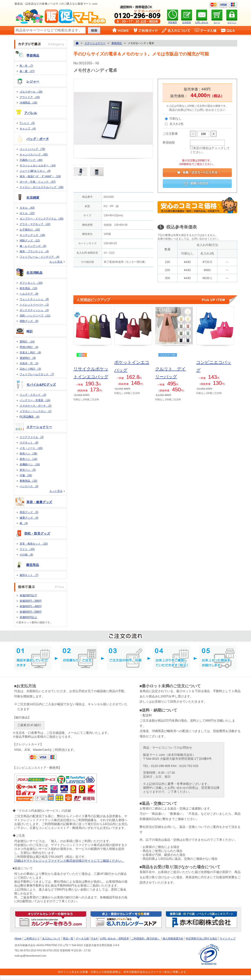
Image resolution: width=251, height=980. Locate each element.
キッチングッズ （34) (32, 235)
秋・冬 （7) (26, 66)
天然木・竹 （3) (29, 363)
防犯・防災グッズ (37, 533)
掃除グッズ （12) (30, 241)
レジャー (33, 81)
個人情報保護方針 (173, 939)
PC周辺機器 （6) (30, 417)
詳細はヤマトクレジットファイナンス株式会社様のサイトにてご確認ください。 (69, 861)
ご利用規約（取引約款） (146, 939)
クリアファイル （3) (32, 437)
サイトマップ (228, 939)
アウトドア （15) (30, 97)
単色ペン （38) (29, 454)
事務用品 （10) (29, 481)
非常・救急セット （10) (34, 544)
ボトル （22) (27, 213)
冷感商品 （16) (29, 103)
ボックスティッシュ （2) (34, 310)
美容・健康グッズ (39, 502)
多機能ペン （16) (30, 464)
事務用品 (117, 43)
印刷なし (176, 119)
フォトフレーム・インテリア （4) (40, 257)
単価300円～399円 (31, 601)
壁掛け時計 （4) (29, 347)
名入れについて (51, 939)
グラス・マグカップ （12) (35, 224)
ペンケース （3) (29, 486)
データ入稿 (82, 939)
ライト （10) (27, 549)
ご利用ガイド (32, 939)
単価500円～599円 (31, 612)
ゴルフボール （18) (31, 92)
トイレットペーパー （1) (34, 305)
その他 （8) (26, 555)
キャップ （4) (28, 129)
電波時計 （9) (28, 358)
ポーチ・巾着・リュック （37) (38, 182)
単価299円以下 (28, 595)
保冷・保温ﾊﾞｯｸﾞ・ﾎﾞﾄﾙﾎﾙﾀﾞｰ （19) (40, 176)
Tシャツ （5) (27, 123)
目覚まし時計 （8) (30, 352)
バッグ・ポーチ (38, 139)
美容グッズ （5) (29, 512)
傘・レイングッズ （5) (33, 246)
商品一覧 (68, 939)
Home (18, 939)
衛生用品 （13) (29, 288)
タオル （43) (27, 208)
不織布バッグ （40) (31, 160)
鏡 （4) (24, 523)
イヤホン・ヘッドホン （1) (36, 411)
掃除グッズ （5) (29, 321)
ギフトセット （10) (31, 283)
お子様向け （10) (30, 230)
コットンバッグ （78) (32, 149)
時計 (30, 331)
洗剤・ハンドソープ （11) (35, 316)
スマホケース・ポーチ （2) (36, 406)
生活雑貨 (33, 198)
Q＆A (94, 939)
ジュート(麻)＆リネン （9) (35, 171)
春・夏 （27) (27, 71)
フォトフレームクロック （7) (37, 374)
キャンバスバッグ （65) (34, 155)
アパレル (31, 113)
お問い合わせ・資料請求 (114, 939)
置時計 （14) (27, 342)
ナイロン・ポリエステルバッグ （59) (42, 187)
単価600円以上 (28, 617)
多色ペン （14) (29, 459)
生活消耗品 (35, 273)
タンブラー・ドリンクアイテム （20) (42, 219)
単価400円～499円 (31, 606)
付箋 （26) (26, 475)
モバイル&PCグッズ (41, 385)
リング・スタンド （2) (33, 395)
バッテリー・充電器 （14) (35, 400)
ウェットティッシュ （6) (34, 299)
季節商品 (33, 55)
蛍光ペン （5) (28, 470)
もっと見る (56, 262)
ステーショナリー (39, 427)
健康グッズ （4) (29, 518)
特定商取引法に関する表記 (202, 939)
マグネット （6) (29, 443)
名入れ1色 (177, 124)
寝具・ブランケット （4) (34, 251)
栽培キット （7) (29, 575)
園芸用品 (33, 565)
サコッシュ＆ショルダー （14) (38, 165)
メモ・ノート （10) (31, 448)
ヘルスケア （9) (29, 294)
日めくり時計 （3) (30, 369)
